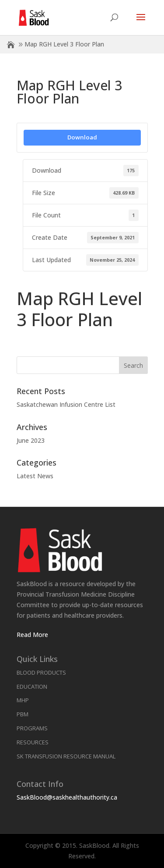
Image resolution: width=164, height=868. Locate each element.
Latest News (35, 476)
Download (82, 137)
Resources (33, 742)
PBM (23, 714)
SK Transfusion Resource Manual (66, 756)
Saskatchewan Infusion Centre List (66, 404)
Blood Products (41, 672)
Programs (32, 728)
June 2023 (31, 440)
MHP (23, 700)
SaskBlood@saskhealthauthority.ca (67, 797)
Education (32, 687)
